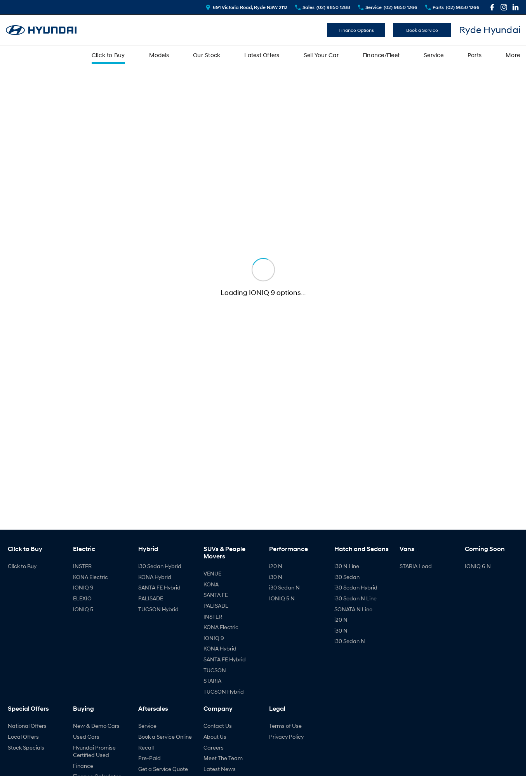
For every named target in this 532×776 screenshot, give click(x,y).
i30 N (276, 577)
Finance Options (356, 30)
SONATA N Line (353, 609)
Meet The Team (223, 758)
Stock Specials (26, 747)
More (513, 55)
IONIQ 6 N (478, 566)
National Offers (27, 726)
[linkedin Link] (515, 7)
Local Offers (23, 737)
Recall (146, 747)
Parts (475, 55)
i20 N (276, 566)
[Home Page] (41, 30)
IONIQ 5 (83, 609)
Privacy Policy (286, 737)
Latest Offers (262, 55)
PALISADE (151, 598)
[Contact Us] (246, 7)
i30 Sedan (347, 577)
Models (159, 55)
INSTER (82, 566)
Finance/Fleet (381, 55)
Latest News (220, 769)
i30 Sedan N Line (356, 598)
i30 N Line (347, 566)
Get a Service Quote (163, 769)
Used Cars (86, 737)
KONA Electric (90, 577)
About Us (215, 737)
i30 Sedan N (284, 587)
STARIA (212, 681)
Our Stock (207, 55)
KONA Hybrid (155, 577)
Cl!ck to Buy (108, 55)
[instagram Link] (504, 7)
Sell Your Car (321, 55)
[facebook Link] (492, 7)
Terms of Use (285, 726)
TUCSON (215, 670)
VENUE (212, 573)
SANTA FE (216, 595)
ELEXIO (82, 598)
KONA (211, 584)
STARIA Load (416, 566)
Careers (214, 747)
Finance (83, 766)
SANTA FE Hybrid (159, 587)
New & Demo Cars (96, 726)
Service (434, 55)
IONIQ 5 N (282, 598)
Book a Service (422, 30)
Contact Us (218, 726)
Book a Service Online (165, 737)
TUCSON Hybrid (158, 609)
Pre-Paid (150, 758)
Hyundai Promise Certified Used (94, 751)
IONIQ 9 (83, 587)
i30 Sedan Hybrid (160, 566)
